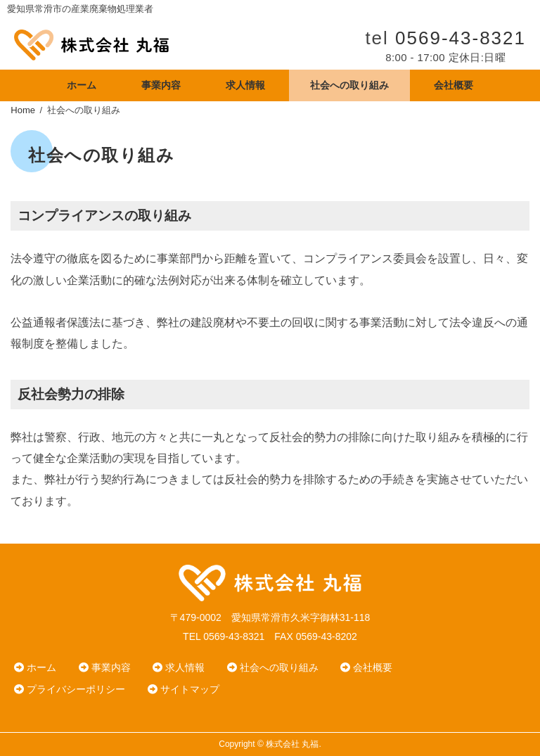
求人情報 (245, 85)
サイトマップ (184, 689)
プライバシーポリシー (70, 689)
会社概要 (454, 85)
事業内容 (161, 85)
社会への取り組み (349, 85)
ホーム (82, 85)
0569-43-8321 (461, 38)
